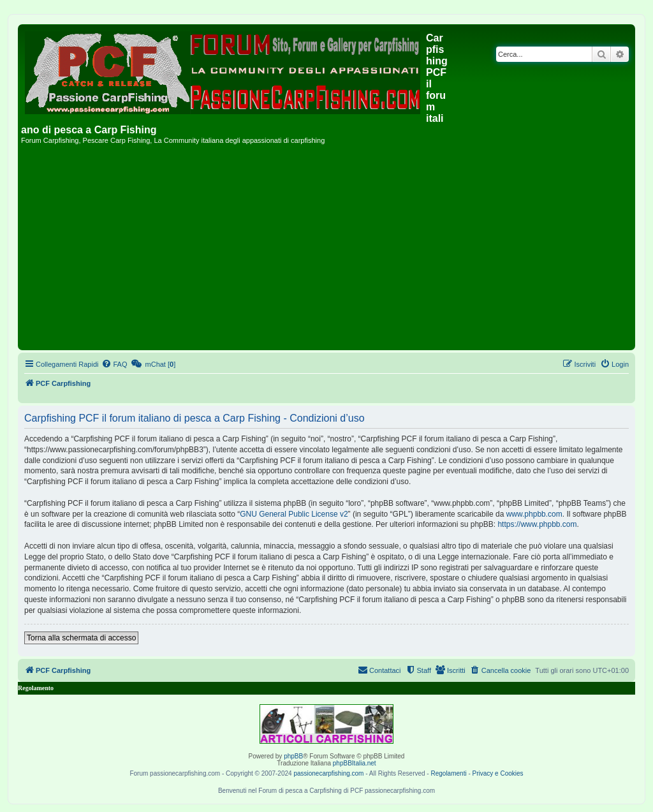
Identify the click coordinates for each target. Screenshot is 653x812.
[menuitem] (114, 364)
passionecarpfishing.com (328, 773)
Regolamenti (448, 773)
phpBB (293, 756)
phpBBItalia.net (355, 763)
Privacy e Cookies (498, 773)
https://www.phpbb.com (537, 524)
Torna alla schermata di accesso (81, 638)
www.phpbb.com (534, 514)
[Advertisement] (326, 251)
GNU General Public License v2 (294, 514)
